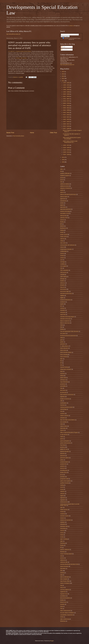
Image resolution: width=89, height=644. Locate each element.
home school (63, 350)
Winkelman (63, 621)
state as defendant (65, 577)
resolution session (65, 516)
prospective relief (64, 479)
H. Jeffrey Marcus (64, 346)
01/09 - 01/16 (66, 152)
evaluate (62, 308)
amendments (63, 201)
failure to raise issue (65, 323)
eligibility (62, 296)
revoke (62, 537)
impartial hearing (64, 367)
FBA (61, 327)
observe (62, 430)
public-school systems (65, 481)
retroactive (63, 524)
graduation (63, 344)
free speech (63, 333)
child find (62, 239)
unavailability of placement (67, 615)
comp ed (62, 247)
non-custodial (63, 422)
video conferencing (65, 619)
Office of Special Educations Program (69, 432)
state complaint (64, 579)
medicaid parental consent (66, 407)
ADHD (62, 190)
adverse (62, 192)
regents (62, 496)
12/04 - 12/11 (66, 85)
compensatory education (66, 249)
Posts (63, 47)
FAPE (62, 325)
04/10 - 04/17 (66, 117)
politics (62, 460)
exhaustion (63, 312)
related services (64, 510)
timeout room (63, 602)
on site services (64, 435)
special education (64, 566)
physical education (65, 451)
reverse (62, 533)
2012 (63, 78)
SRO (61, 571)
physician (62, 453)
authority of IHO (64, 218)
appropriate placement (66, 209)
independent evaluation (66, 369)
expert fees (63, 314)
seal (61, 556)
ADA (61, 182)
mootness (63, 413)
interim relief (63, 378)
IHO (61, 365)
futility (62, 338)
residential (63, 514)
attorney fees (63, 216)
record (62, 487)
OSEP (62, 437)
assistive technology (65, 211)
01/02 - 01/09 (66, 154)
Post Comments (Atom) (18, 136)
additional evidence (65, 184)
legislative (63, 397)
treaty (62, 606)
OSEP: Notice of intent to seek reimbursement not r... (70, 142)
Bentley (62, 222)
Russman (62, 552)
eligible (62, 298)
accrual (62, 178)
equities (62, 304)
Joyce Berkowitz (64, 382)
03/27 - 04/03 (66, 122)
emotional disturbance (65, 300)
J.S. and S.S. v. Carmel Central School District (20, 51)
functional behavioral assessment (68, 336)
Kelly (61, 388)
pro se (62, 475)
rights (62, 541)
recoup (62, 489)
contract (62, 258)
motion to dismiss (64, 416)
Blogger (52, 641)
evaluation (63, 310)
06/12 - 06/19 (66, 106)
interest (62, 376)
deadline (62, 281)
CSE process (63, 272)
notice (62, 424)
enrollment (63, 302)
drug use (62, 287)
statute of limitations (65, 583)
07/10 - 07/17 (66, 101)
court (61, 260)
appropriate (63, 207)
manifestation (63, 403)
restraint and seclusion (66, 520)
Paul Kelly (63, 445)
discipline (62, 285)
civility (62, 241)
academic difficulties (65, 173)
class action (63, 243)
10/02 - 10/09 (66, 92)
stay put (62, 587)
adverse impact (64, 197)
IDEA (61, 359)
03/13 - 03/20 (66, 126)
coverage (62, 262)
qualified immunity (65, 483)
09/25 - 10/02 (66, 94)
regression (63, 498)
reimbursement (64, 502)
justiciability (63, 386)
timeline (62, 600)
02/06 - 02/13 (66, 145)
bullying (62, 230)
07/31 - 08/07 (66, 99)
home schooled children (66, 352)
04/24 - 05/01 (66, 112)
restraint (62, 518)
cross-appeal (63, 266)
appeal (62, 205)
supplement (63, 592)
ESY (61, 306)
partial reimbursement (65, 443)
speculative (63, 568)
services (62, 558)
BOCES (62, 226)
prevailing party (64, 470)
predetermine (63, 464)
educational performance (66, 293)
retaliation (63, 522)
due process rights (65, 291)
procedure (63, 477)
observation (63, 428)
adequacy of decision (65, 188)
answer (62, 203)
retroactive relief (64, 526)
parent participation (65, 441)
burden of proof (64, 234)
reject (62, 507)
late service (63, 390)
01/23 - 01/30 (66, 150)
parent (62, 439)
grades (62, 342)
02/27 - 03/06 (66, 128)
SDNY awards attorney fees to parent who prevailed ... (72, 138)
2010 (63, 157)
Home (32, 133)
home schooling (64, 355)
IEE (61, 361)
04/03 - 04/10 (66, 119)
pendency (63, 447)
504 (61, 171)
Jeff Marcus (63, 380)
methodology (63, 409)
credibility (62, 264)
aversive (62, 220)
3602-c (62, 169)
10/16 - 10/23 (66, 87)
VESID (62, 617)
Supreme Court (64, 594)
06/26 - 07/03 (66, 103)
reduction (62, 494)
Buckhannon (63, 228)
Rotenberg (63, 543)
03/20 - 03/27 (66, 124)
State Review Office (65, 581)
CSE (61, 268)
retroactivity (63, 528)
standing (62, 573)
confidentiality (63, 251)
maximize (62, 405)
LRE (61, 401)
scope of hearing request (66, 554)
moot (61, 411)
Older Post (53, 133)
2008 (63, 162)
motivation (63, 418)
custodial (62, 274)
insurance (63, 373)
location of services (65, 399)
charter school (64, 237)
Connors (62, 253)
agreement (63, 199)
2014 (63, 74)
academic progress (65, 175)
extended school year (65, 319)
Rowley (62, 545)
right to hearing (64, 539)
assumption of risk (65, 213)
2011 (63, 81)
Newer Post (10, 133)
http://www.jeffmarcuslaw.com (13, 34)
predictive (63, 466)
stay (61, 585)
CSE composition (64, 270)
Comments (64, 50)
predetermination (64, 462)
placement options (65, 458)
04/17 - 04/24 (66, 115)
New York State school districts (68, 420)
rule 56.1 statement (65, 549)
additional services (65, 186)
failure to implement (65, 321)
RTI (61, 547)
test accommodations (65, 598)
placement (63, 456)
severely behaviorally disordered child (69, 564)
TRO (61, 609)
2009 (63, 160)
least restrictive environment (67, 395)
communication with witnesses (67, 245)
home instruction (64, 348)
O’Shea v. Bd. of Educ (21, 58)
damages (62, 279)
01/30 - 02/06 (66, 148)
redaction (62, 491)
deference (63, 283)
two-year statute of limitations (67, 613)
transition (62, 604)
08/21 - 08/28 (66, 96)
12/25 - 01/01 (66, 83)
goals (62, 340)
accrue (62, 180)
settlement (63, 560)
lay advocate (63, 392)
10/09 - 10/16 (66, 90)
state (61, 575)
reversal (62, 531)
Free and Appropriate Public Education (69, 331)
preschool (63, 468)
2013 (63, 76)
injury (62, 371)
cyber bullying (64, 277)
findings (62, 329)
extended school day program (67, 317)
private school (64, 472)
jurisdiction (63, 384)
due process (63, 289)
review (62, 535)
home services (64, 357)
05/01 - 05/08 (66, 110)
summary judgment (65, 590)
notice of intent (64, 426)
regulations (63, 500)
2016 (63, 72)
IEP (61, 363)
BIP (61, 224)
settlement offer (64, 562)
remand (62, 512)
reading (62, 485)
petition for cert (64, 449)
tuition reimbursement (65, 611)
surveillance (63, 596)
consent (62, 256)
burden (62, 232)
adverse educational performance (68, 194)
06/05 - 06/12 (66, 108)
